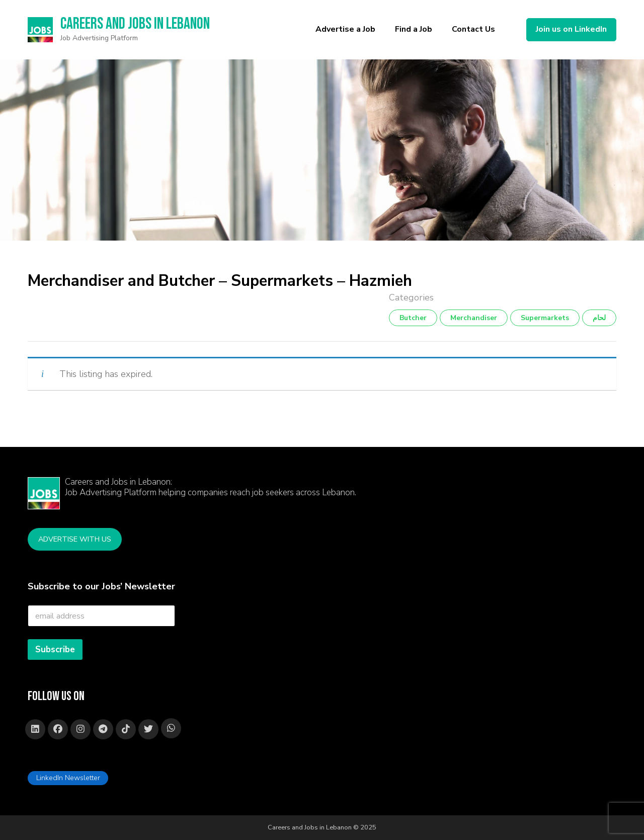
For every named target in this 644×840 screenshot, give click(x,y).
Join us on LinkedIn (571, 29)
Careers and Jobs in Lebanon (136, 24)
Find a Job (414, 29)
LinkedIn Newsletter (68, 778)
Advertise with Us (75, 539)
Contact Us (473, 29)
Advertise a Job (345, 29)
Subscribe (55, 650)
